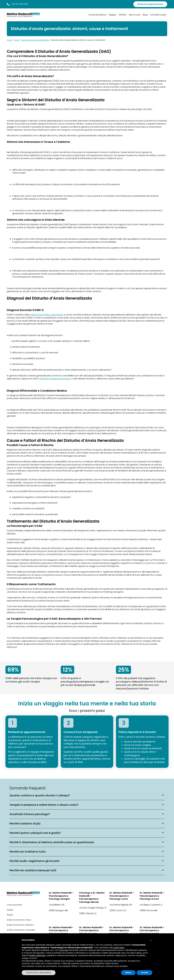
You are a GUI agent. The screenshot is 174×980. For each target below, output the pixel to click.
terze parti (64, 950)
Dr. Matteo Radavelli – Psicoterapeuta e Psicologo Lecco (92, 931)
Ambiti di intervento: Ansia (19, 920)
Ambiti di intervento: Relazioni (20, 925)
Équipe (113, 15)
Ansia (17, 40)
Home (10, 40)
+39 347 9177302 (17, 4)
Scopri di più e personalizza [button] (39, 973)
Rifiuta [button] (128, 973)
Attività (122, 15)
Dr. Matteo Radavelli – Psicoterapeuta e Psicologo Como (122, 896)
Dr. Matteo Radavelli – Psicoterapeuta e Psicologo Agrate (152, 931)
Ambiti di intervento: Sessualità (21, 930)
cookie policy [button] (119, 948)
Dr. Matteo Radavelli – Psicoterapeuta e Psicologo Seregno (61, 896)
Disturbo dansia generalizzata (35, 40)
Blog (145, 15)
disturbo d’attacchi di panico (55, 379)
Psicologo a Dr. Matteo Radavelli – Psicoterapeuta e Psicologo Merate (92, 897)
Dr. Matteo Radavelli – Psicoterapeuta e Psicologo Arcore (152, 896)
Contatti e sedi (158, 15)
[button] (151, 940)
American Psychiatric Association (46, 315)
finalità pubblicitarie (38, 955)
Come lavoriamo (97, 15)
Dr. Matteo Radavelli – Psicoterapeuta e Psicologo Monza (61, 931)
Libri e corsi (135, 15)
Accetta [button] (144, 973)
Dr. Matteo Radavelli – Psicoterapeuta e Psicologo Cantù (122, 931)
